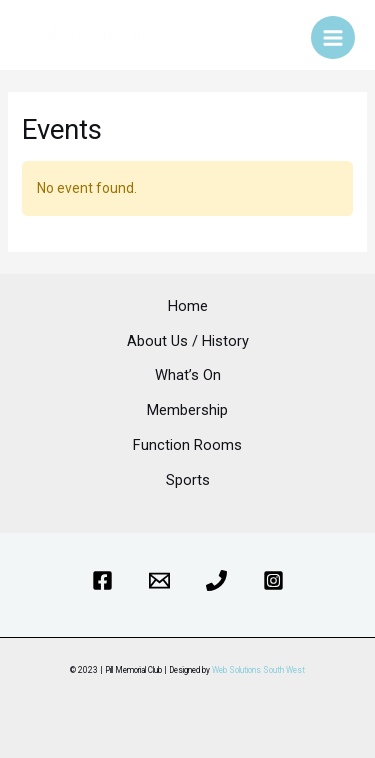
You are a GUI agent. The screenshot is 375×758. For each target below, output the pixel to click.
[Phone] (216, 580)
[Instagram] (273, 580)
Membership (187, 410)
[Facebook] (102, 580)
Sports (188, 480)
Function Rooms (187, 445)
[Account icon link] (282, 35)
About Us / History (188, 341)
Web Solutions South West (258, 670)
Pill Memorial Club (81, 34)
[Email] (159, 580)
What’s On (188, 375)
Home (188, 306)
